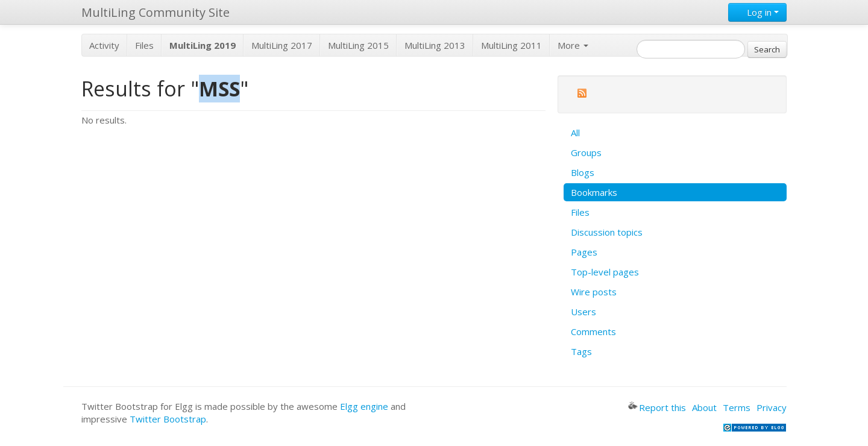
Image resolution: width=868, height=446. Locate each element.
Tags (581, 351)
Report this (657, 407)
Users (583, 312)
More (573, 45)
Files (144, 45)
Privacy (772, 407)
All (575, 133)
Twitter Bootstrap (168, 419)
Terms (737, 407)
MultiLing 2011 (511, 45)
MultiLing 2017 (282, 45)
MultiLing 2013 (435, 45)
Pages (584, 252)
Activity (104, 45)
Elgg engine (364, 406)
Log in (757, 12)
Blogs (583, 172)
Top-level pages (605, 272)
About (704, 407)
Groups (586, 152)
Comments (593, 331)
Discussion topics (607, 232)
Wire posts (594, 292)
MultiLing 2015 (358, 45)
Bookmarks (594, 192)
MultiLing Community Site (156, 12)
